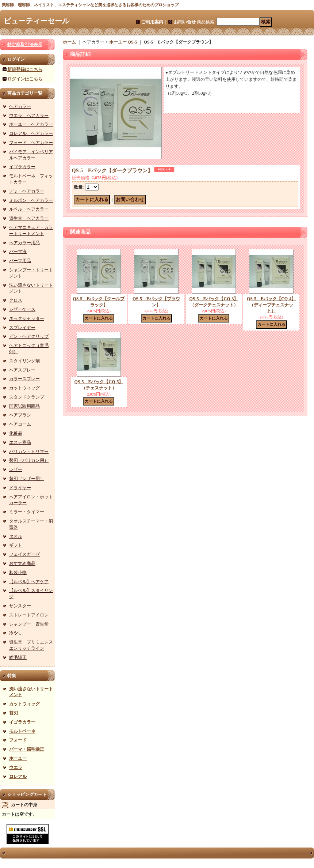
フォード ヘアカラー (31, 143)
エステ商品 (20, 442)
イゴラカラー (22, 167)
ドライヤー (20, 488)
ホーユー (18, 758)
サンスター (20, 606)
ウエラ (16, 767)
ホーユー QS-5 (123, 42)
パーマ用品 (20, 261)
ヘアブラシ (20, 415)
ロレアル (18, 777)
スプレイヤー (22, 328)
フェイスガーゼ (24, 554)
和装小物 (18, 573)
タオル (16, 536)
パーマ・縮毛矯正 (27, 749)
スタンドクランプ (27, 397)
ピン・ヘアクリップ (29, 336)
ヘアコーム (20, 424)
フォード (18, 740)
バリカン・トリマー (29, 452)
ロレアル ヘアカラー (31, 133)
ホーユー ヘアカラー (31, 124)
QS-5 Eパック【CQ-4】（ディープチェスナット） (271, 305)
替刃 (14, 713)
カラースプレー (24, 379)
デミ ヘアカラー (27, 191)
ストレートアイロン (29, 615)
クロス (16, 300)
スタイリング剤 (24, 361)
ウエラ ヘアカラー (29, 116)
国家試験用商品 (24, 406)
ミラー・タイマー (27, 512)
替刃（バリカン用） (29, 460)
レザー (16, 469)
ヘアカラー (20, 106)
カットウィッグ (24, 388)
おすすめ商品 (22, 563)
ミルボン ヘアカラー (31, 200)
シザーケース (22, 309)
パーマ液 (18, 252)
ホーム (69, 42)
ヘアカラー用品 (24, 243)
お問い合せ (185, 22)
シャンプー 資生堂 (29, 624)
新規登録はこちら (25, 69)
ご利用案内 (152, 22)
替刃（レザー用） (27, 479)
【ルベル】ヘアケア (29, 582)
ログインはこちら (25, 79)
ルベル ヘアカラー (29, 209)
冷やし (16, 633)
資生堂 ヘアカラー (29, 218)
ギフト (16, 545)
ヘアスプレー (22, 370)
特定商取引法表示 (25, 45)
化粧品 (16, 433)
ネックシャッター (27, 318)
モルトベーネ (22, 731)
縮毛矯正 (18, 657)
